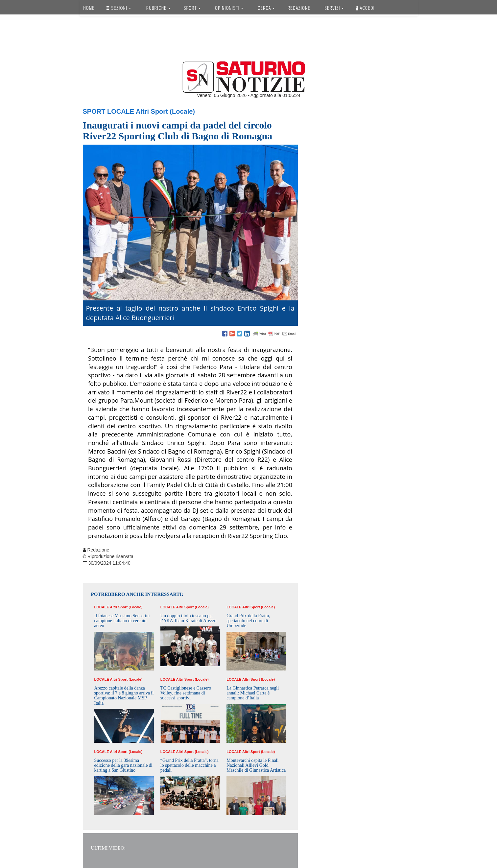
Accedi (365, 8)
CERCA (266, 8)
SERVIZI (334, 8)
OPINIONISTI (229, 8)
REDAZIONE (299, 8)
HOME (89, 8)
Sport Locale (109, 111)
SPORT (192, 8)
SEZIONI (118, 8)
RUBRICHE (158, 8)
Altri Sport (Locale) (165, 111)
